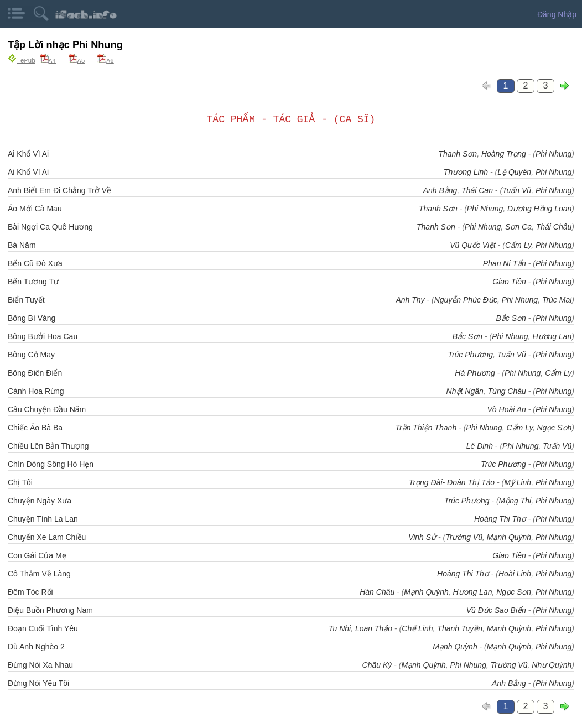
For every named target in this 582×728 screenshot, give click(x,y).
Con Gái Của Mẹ (37, 555)
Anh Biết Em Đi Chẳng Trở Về (59, 190)
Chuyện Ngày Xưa (40, 500)
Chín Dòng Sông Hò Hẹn (51, 464)
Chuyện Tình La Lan (43, 518)
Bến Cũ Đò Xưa (35, 263)
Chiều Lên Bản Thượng (48, 445)
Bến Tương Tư (33, 281)
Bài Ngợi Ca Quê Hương (50, 226)
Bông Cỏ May (31, 354)
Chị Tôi (20, 482)
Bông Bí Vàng (32, 318)
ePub (22, 60)
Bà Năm (22, 245)
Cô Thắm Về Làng (39, 573)
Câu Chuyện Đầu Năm (47, 409)
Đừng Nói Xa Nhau (40, 664)
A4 (48, 60)
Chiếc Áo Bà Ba (35, 427)
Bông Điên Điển (35, 372)
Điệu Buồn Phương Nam (50, 610)
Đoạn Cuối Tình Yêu (43, 628)
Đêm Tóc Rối (30, 591)
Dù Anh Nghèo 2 (36, 646)
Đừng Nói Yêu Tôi (38, 683)
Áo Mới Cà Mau (35, 208)
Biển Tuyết (26, 299)
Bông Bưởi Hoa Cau (43, 336)
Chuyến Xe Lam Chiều (47, 537)
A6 (106, 60)
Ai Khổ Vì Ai (28, 153)
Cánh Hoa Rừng (36, 391)
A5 (77, 60)
